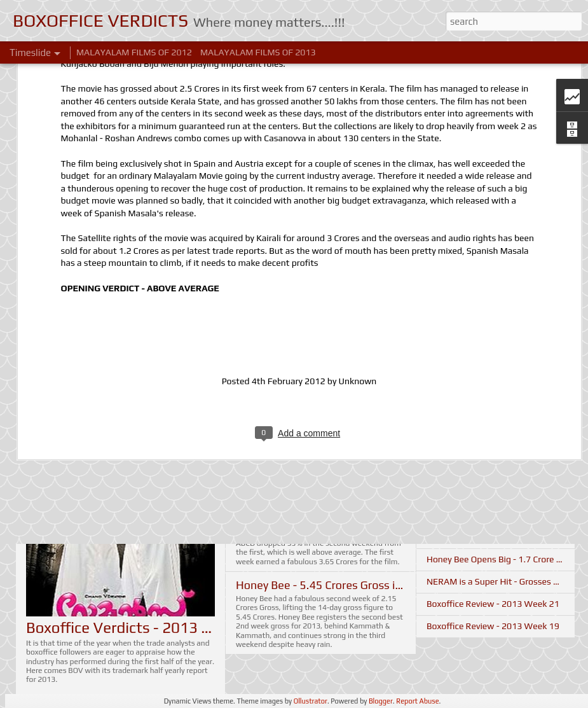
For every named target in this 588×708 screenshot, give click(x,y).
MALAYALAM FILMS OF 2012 (134, 52)
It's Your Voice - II (461, 492)
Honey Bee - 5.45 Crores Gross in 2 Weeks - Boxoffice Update (391, 585)
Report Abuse (417, 701)
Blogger (381, 701)
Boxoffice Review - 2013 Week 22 (493, 537)
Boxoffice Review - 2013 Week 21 (493, 604)
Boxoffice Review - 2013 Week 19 (493, 626)
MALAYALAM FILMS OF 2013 (258, 52)
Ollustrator (311, 701)
